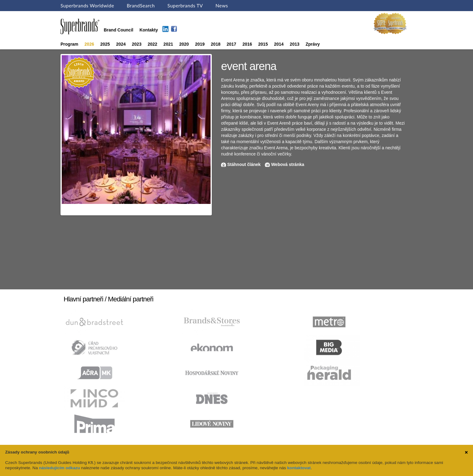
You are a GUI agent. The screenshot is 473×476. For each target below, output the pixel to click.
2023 (137, 44)
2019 (200, 44)
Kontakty (149, 30)
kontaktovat (299, 468)
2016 (247, 44)
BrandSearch (141, 6)
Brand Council (119, 30)
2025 (105, 44)
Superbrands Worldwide (87, 6)
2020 (184, 44)
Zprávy (313, 44)
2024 (121, 44)
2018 (216, 44)
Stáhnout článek (244, 164)
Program (69, 44)
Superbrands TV (185, 6)
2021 (168, 44)
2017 (231, 44)
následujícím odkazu (59, 468)
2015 (263, 44)
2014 (279, 44)
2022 (152, 44)
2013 (295, 44)
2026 (89, 44)
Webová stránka (288, 164)
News (222, 6)
